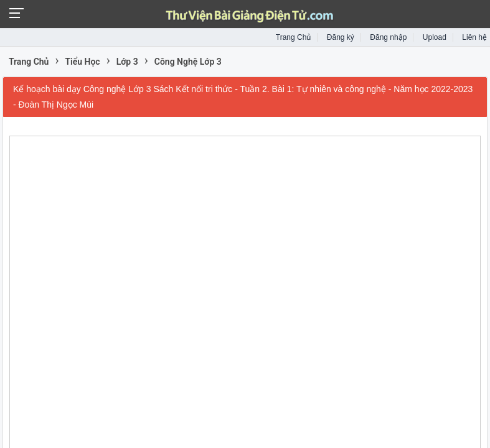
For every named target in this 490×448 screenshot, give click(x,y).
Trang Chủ (294, 37)
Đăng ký (341, 37)
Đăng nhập (388, 37)
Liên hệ (474, 37)
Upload (435, 37)
